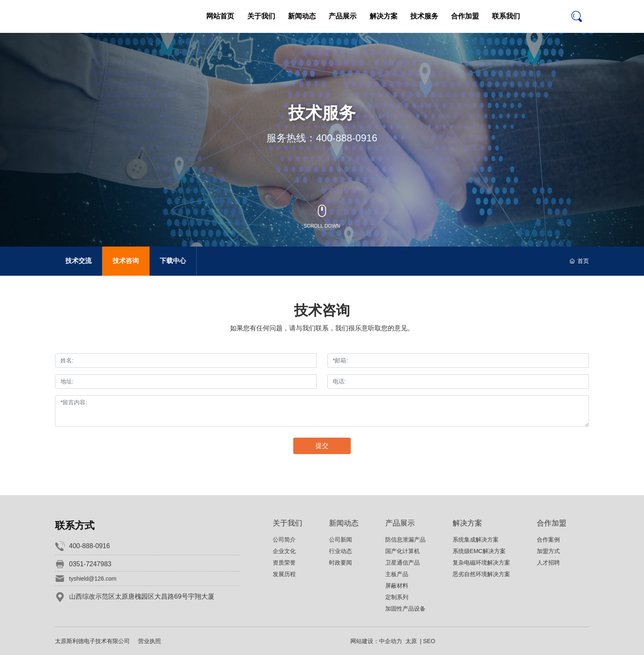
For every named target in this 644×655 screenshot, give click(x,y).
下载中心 (173, 261)
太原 (411, 641)
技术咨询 (126, 261)
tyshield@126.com (93, 579)
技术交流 (78, 261)
